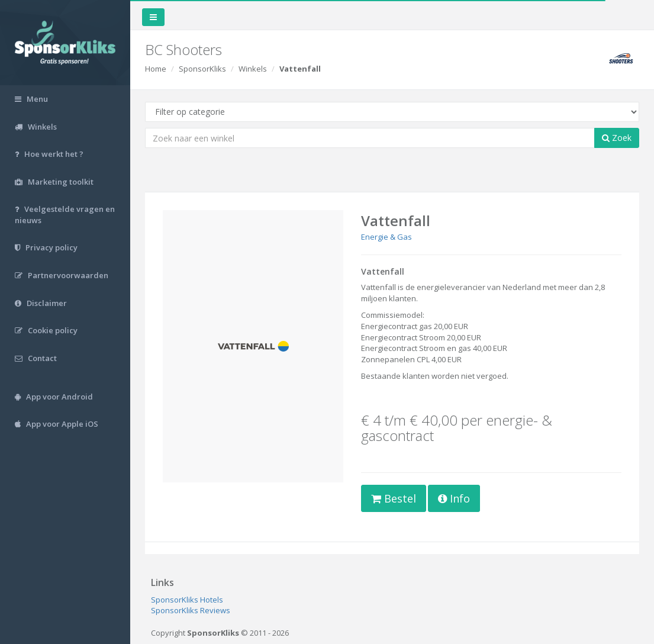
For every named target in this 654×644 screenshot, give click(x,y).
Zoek (617, 138)
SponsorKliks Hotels (187, 600)
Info (454, 498)
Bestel (394, 498)
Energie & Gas (386, 237)
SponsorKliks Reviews (191, 610)
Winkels (253, 69)
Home (156, 69)
